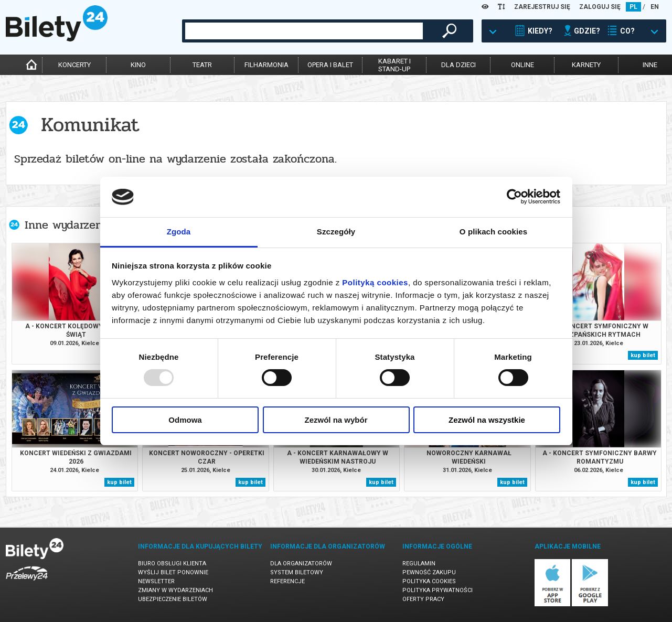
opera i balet (330, 65)
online (522, 65)
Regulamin (419, 564)
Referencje (287, 581)
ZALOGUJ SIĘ (600, 7)
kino (138, 65)
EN (655, 7)
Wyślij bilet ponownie (173, 572)
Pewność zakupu (429, 572)
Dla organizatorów (301, 564)
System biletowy (297, 572)
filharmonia (266, 65)
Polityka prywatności (438, 590)
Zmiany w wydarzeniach (175, 590)
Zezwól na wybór (336, 420)
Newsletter (156, 581)
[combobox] (304, 31)
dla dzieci (458, 65)
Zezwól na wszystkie (487, 420)
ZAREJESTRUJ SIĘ (542, 7)
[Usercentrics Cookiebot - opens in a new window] (514, 197)
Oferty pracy (423, 599)
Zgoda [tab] (179, 232)
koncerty (74, 65)
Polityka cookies (429, 581)
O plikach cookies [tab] (493, 232)
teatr (202, 65)
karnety (586, 65)
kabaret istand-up (394, 65)
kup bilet (643, 355)
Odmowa (185, 420)
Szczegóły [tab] (336, 232)
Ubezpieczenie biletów (173, 599)
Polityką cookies (375, 282)
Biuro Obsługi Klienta (172, 564)
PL (633, 7)
